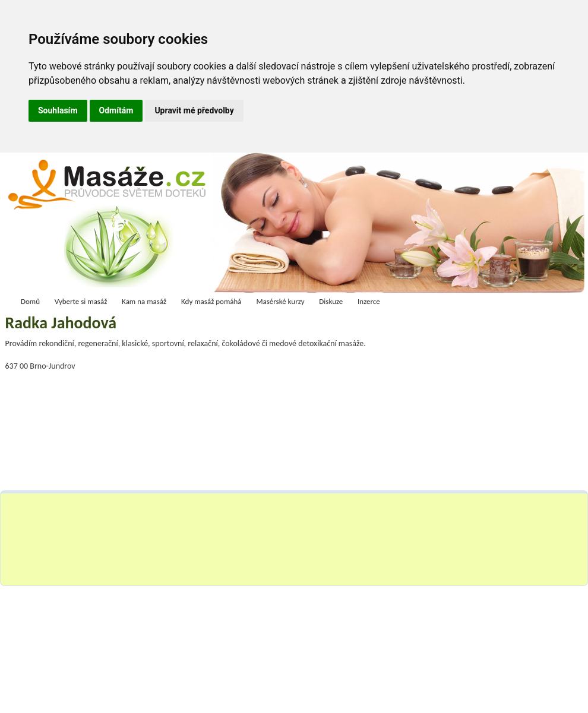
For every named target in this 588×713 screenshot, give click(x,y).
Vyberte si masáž (81, 301)
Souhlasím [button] (58, 110)
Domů (30, 301)
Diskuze (331, 301)
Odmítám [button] (116, 110)
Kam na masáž (144, 301)
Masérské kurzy (280, 301)
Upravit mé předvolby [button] (194, 110)
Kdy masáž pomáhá (211, 301)
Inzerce (369, 301)
